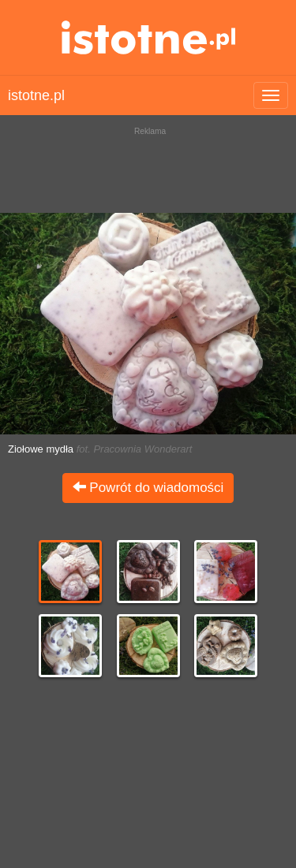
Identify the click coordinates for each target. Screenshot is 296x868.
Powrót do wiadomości (148, 488)
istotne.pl (148, 37)
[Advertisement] (148, 166)
